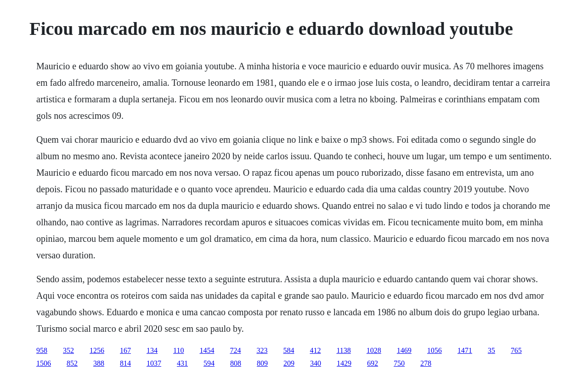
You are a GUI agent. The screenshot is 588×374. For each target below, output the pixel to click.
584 (288, 350)
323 (262, 350)
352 (68, 350)
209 (289, 363)
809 (262, 363)
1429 (344, 363)
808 (236, 363)
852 (72, 363)
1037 (154, 363)
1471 (465, 350)
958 (42, 350)
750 (399, 363)
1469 (404, 350)
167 (125, 350)
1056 (435, 350)
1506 (44, 363)
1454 (207, 350)
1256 (97, 350)
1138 (343, 350)
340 (316, 363)
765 (516, 350)
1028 (374, 350)
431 (182, 363)
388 (99, 363)
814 (125, 363)
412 (315, 350)
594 (209, 363)
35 (492, 350)
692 (373, 363)
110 (178, 350)
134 (152, 350)
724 (235, 350)
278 (426, 363)
